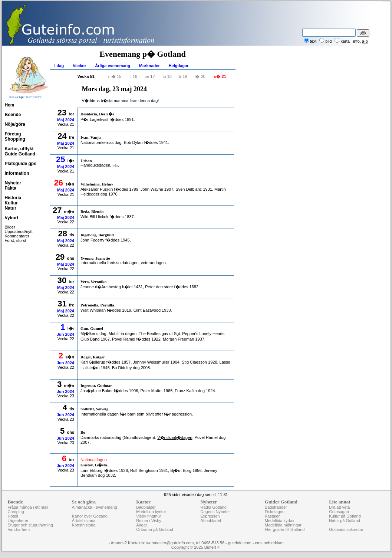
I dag (59, 66)
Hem (10, 105)
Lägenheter (18, 521)
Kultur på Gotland (345, 516)
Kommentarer (17, 236)
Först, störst (16, 240)
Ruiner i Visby (149, 521)
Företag (13, 134)
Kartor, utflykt (19, 149)
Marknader (149, 66)
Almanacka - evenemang (95, 507)
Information (17, 173)
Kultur (11, 203)
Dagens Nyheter (215, 512)
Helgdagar (179, 66)
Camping (16, 512)
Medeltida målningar (283, 525)
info (356, 41)
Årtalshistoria (84, 521)
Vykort (12, 218)
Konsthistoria (84, 525)
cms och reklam (269, 543)
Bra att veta (339, 507)
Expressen (210, 516)
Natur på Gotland (345, 521)
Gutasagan (339, 512)
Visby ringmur (149, 516)
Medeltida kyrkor (151, 512)
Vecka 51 (86, 76)
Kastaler (272, 516)
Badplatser (146, 507)
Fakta (11, 188)
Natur (11, 208)
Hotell (13, 516)
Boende (13, 115)
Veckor (79, 66)
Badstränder (276, 507)
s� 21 (220, 76)
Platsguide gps (21, 164)
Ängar (141, 525)
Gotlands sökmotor (346, 529)
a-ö (365, 41)
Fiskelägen (275, 512)
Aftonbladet (211, 521)
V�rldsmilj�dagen (175, 437)
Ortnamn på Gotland (155, 529)
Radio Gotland (213, 507)
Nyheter (13, 183)
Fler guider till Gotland (285, 529)
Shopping (15, 139)
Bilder (10, 227)
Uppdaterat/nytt (19, 232)
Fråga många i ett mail (28, 507)
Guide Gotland (20, 154)
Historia (13, 198)
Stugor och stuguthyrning (30, 525)
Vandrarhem (19, 529)
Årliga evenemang (113, 66)
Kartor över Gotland (90, 516)
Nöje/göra (15, 124)
